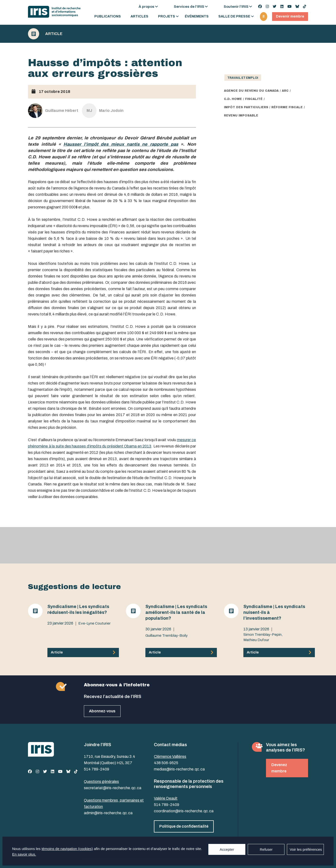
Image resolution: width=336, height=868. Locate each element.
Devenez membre (279, 768)
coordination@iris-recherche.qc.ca (184, 811)
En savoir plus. (24, 854)
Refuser (266, 849)
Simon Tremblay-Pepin (262, 635)
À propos (146, 7)
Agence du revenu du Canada (251, 91)
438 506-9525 (166, 763)
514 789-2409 (97, 769)
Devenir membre (290, 16)
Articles (139, 17)
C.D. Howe (233, 99)
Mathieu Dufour (256, 640)
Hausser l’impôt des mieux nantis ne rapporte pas (121, 144)
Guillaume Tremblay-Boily (167, 635)
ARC (285, 91)
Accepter (227, 849)
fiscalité (254, 99)
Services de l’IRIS (189, 7)
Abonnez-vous (102, 711)
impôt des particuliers (246, 107)
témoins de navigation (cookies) (67, 849)
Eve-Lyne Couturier (94, 623)
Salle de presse (234, 17)
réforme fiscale (287, 107)
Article (54, 34)
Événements (197, 17)
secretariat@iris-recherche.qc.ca (113, 788)
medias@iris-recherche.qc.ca (179, 769)
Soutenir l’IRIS (236, 7)
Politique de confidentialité (184, 826)
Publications (108, 17)
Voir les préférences (306, 849)
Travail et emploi (243, 78)
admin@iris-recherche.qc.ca (108, 813)
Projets (167, 17)
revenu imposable (241, 116)
